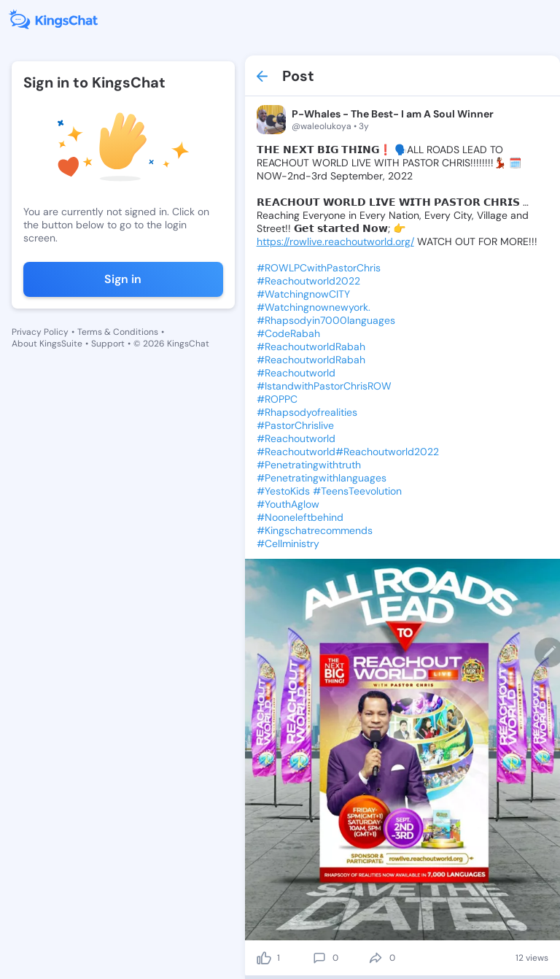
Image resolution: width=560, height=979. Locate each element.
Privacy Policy (40, 332)
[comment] (319, 958)
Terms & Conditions (118, 332)
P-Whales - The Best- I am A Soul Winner (393, 114)
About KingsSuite (47, 344)
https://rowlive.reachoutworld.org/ (335, 241)
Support (108, 344)
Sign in (123, 279)
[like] (264, 958)
